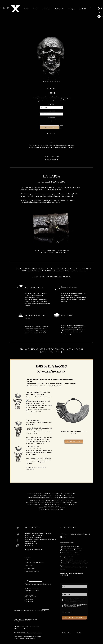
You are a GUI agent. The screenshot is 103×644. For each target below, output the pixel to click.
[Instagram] (8, 8)
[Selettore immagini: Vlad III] (59, 82)
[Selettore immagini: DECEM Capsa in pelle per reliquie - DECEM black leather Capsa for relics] (57, 82)
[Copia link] (99, 16)
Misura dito (51, 111)
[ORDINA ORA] (74, 442)
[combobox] (52, 107)
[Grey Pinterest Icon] (18, 534)
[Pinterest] (4, 8)
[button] (91, 8)
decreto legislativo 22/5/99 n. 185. (43, 145)
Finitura (52, 104)
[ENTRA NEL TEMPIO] (74, 618)
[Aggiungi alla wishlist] (61, 127)
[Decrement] (49, 121)
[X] (18, 528)
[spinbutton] (52, 121)
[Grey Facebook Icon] (18, 540)
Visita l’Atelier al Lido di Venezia (24, 639)
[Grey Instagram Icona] (18, 546)
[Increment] (54, 121)
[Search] (99, 12)
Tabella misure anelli (52, 160)
